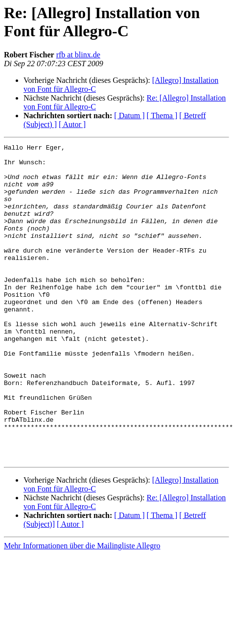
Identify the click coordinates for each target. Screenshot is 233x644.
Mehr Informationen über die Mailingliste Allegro (82, 609)
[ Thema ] (162, 116)
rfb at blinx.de (78, 55)
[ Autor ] (72, 124)
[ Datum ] (129, 116)
